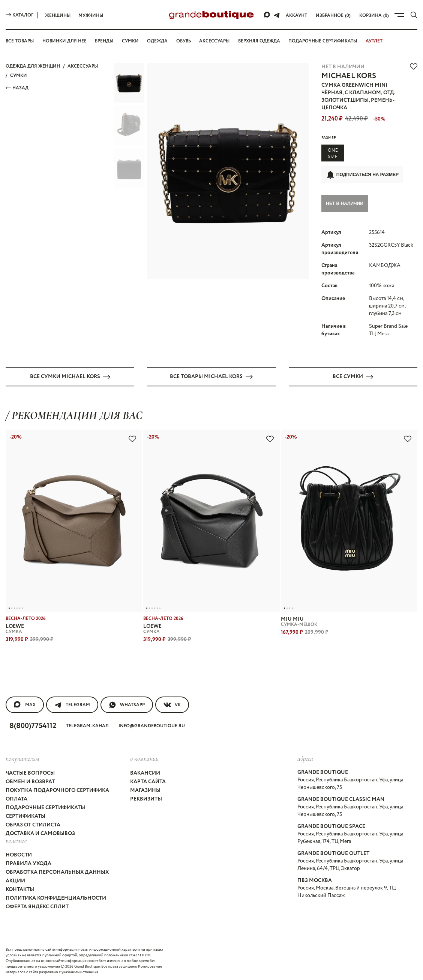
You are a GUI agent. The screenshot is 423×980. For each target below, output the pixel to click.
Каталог (19, 15)
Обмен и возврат (30, 781)
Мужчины (91, 16)
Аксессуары (214, 41)
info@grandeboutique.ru (152, 725)
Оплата (16, 798)
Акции (15, 880)
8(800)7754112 (33, 725)
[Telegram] (277, 15)
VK (172, 704)
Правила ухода (28, 862)
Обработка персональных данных (57, 871)
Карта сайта (148, 781)
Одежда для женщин (33, 66)
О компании (144, 758)
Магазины (145, 789)
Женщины (58, 16)
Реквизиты (146, 798)
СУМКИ (19, 76)
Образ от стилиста (33, 824)
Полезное (16, 840)
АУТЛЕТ (374, 41)
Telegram (72, 704)
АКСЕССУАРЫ (83, 66)
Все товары (20, 41)
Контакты (20, 888)
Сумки (130, 41)
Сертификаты (25, 815)
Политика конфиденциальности (56, 897)
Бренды (104, 41)
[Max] (267, 15)
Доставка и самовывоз (40, 832)
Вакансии (145, 772)
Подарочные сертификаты (323, 41)
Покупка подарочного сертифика (57, 789)
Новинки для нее (64, 41)
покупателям (22, 758)
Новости (19, 854)
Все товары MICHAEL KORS (211, 375)
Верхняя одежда (259, 41)
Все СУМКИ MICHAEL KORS (70, 375)
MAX (25, 704)
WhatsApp (127, 704)
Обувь (184, 41)
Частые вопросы (30, 772)
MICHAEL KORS (349, 76)
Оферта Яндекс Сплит (37, 906)
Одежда (157, 41)
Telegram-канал (87, 725)
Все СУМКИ (353, 375)
